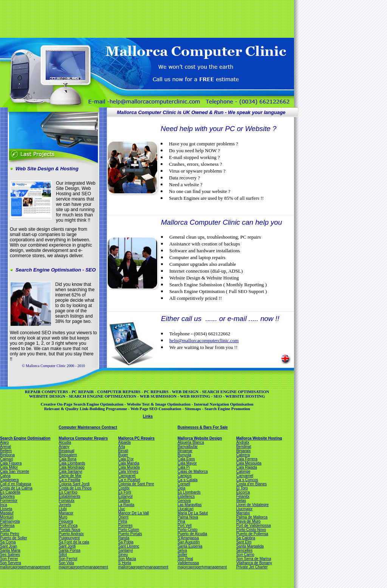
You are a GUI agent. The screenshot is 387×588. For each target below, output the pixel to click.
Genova (184, 501)
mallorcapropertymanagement (25, 567)
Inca (4, 505)
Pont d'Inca (68, 525)
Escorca (243, 492)
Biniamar (185, 451)
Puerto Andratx (71, 534)
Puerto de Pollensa (252, 534)
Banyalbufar (188, 447)
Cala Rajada (247, 467)
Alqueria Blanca (191, 442)
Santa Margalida (250, 546)
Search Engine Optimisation (25, 438)
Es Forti (124, 492)
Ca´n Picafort (129, 480)
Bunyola (184, 455)
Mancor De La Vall (133, 513)
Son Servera (11, 563)
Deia (182, 488)
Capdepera (9, 480)
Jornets (65, 505)
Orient (123, 517)
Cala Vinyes (128, 471)
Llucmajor (244, 509)
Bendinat (244, 447)
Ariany (64, 447)
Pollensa (7, 525)
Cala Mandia (128, 463)
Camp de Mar (70, 476)
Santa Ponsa (69, 550)
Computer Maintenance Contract (88, 427)
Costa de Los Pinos (75, 488)
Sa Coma (8, 542)
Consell (184, 484)
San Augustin (189, 542)
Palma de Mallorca (252, 517)
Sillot (63, 555)
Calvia (5, 476)
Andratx (243, 442)
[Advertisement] (146, 18)
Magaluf (7, 513)
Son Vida (66, 563)
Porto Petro (10, 534)
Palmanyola (10, 521)
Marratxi (243, 513)
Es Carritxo (68, 492)
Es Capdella (10, 492)
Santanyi (125, 550)
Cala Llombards (72, 463)
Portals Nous (69, 530)
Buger (123, 455)
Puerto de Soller (14, 538)
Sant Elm (244, 542)
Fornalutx (67, 501)
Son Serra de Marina (254, 559)
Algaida (124, 442)
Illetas (241, 501)
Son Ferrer (9, 559)
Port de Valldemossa (254, 525)
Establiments (69, 496)
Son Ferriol (68, 559)
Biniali (123, 451)
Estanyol (125, 496)
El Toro (242, 488)
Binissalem (68, 455)
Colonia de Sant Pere (136, 484)
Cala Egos (186, 459)
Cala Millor (9, 467)
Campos (185, 476)
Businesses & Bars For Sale (203, 427)
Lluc (121, 509)
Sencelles (244, 550)
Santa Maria (10, 550)
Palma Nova (188, 517)
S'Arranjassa (188, 538)
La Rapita (126, 505)
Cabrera (243, 455)
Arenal (5, 447)
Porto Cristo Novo (251, 530)
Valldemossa (188, 563)
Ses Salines (10, 555)
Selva (182, 550)
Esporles (7, 496)
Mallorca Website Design (200, 438)
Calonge (243, 471)
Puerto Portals (130, 534)
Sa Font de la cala (74, 542)
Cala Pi (184, 467)
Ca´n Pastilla (69, 480)
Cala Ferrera (247, 459)
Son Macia (127, 559)
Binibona (7, 455)
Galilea (124, 501)
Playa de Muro (248, 521)
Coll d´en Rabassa (15, 484)
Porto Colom (128, 530)
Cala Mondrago (71, 467)
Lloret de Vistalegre (252, 505)
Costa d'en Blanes (252, 484)
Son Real (185, 559)
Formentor (9, 501)
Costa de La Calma (16, 488)
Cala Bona (67, 459)
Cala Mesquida (249, 463)
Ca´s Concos (247, 480)
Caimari (6, 459)
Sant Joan (9, 546)
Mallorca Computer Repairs (83, 438)
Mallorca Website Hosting (259, 438)
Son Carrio (245, 555)
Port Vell (185, 525)
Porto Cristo (188, 530)
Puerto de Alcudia (192, 534)
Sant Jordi (67, 546)
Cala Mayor (187, 463)
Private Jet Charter (252, 567)
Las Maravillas (190, 505)
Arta (121, 447)
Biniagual (66, 451)
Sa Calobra (246, 538)
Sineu (123, 555)
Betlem (6, 451)
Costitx (124, 488)
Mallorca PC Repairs (136, 438)
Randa (123, 538)
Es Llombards (189, 492)
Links (148, 416)
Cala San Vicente (15, 471)
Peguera (66, 521)
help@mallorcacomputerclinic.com (204, 340)
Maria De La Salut (193, 513)
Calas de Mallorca (193, 471)
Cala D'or (126, 459)
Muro (63, 517)
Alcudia (65, 442)
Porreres (125, 525)
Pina (181, 521)
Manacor (66, 513)
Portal (5, 530)
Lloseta (6, 509)
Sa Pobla (126, 542)
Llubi (63, 509)
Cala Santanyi (70, 471)
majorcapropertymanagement (83, 567)
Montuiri (7, 517)
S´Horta (124, 563)
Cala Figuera (11, 463)
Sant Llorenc (128, 546)
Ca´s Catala (188, 480)
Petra (122, 521)
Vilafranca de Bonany (254, 563)
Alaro (4, 442)
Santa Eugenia (190, 546)
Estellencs (186, 496)
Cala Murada (129, 467)
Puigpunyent (69, 538)
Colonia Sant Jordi (74, 484)
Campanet (127, 476)
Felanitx (243, 496)
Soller (183, 555)
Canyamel (245, 476)
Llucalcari (186, 509)
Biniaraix (243, 451)
